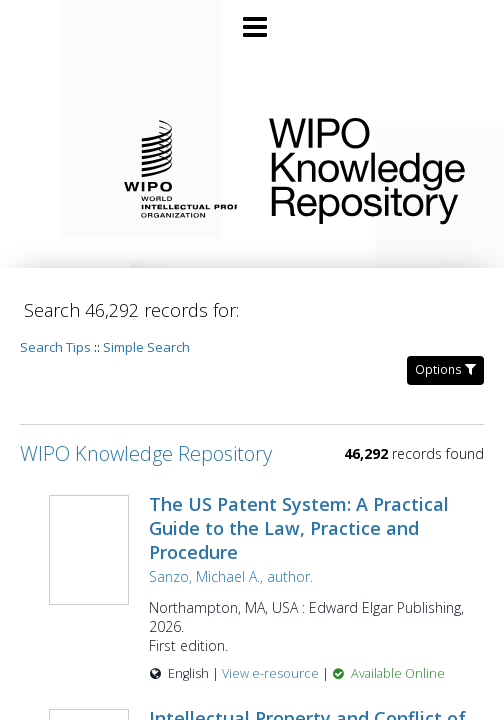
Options (445, 369)
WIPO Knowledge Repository (370, 167)
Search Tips (55, 347)
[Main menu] (252, 19)
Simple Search (146, 347)
